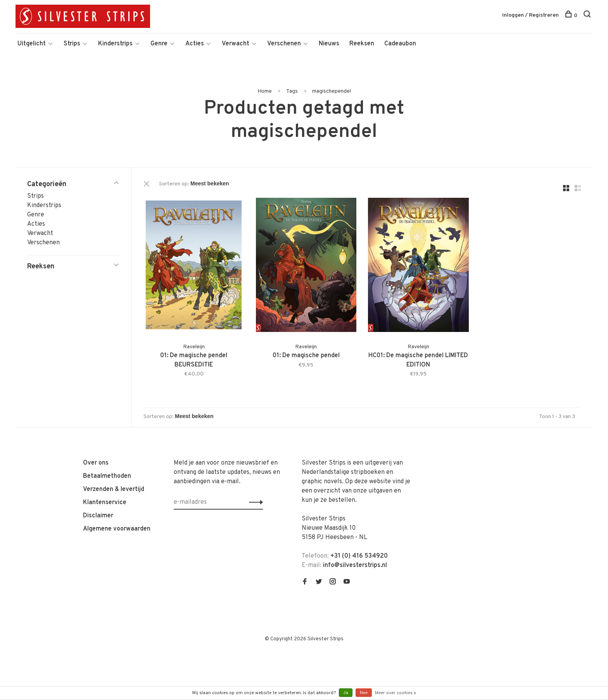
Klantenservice (105, 503)
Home (265, 91)
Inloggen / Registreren (530, 15)
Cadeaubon (400, 44)
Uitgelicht (32, 44)
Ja (346, 693)
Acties (195, 44)
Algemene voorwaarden (117, 529)
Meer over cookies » (396, 693)
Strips (72, 44)
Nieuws (329, 44)
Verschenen (284, 44)
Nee (364, 693)
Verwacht (236, 44)
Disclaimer (98, 516)
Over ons (96, 463)
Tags (292, 91)
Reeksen (362, 44)
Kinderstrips (115, 44)
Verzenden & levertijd (114, 489)
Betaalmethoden (107, 476)
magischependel (332, 91)
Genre (159, 44)
